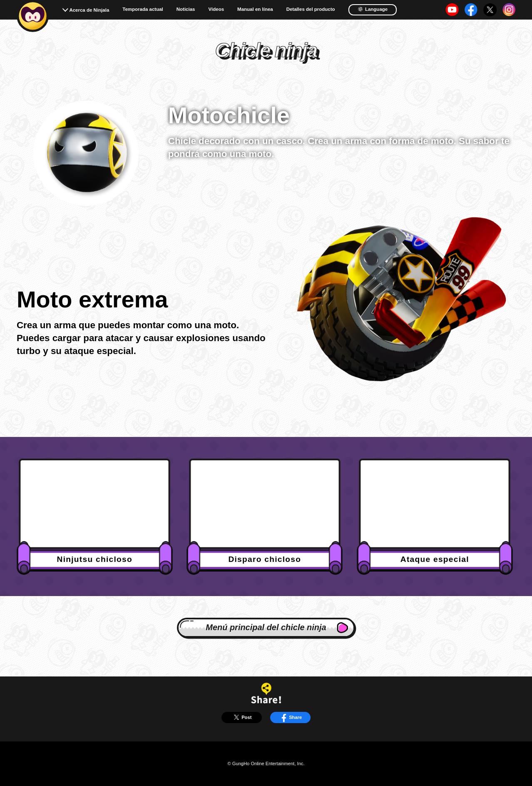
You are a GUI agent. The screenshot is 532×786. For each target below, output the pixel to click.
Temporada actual (143, 9)
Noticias (186, 9)
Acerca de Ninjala (89, 10)
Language (373, 9)
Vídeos (216, 9)
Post (241, 717)
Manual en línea (255, 9)
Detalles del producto (311, 9)
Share (290, 717)
